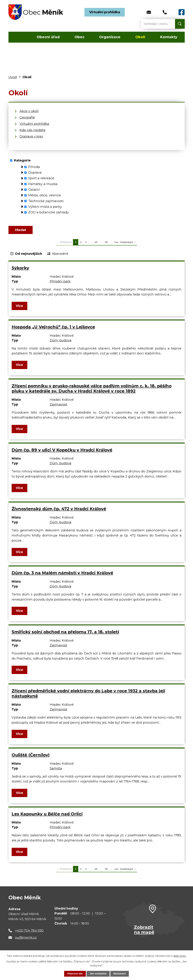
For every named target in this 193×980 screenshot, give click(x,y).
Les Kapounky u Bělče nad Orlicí (47, 817)
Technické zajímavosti (46, 201)
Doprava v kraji (31, 136)
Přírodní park (60, 285)
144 (116, 245)
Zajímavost (59, 408)
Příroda (34, 167)
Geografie (27, 117)
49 (96, 245)
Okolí (140, 37)
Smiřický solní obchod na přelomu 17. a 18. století (65, 635)
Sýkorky (20, 271)
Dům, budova (61, 344)
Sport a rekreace (41, 178)
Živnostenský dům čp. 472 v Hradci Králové (59, 512)
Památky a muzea (43, 184)
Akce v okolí (29, 111)
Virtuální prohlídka (105, 12)
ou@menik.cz (26, 941)
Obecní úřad (48, 37)
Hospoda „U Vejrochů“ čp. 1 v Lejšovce (53, 330)
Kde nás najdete (33, 130)
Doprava (35, 173)
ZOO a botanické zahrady (48, 212)
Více (20, 309)
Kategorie (22, 160)
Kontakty (169, 37)
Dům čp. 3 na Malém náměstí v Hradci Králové (62, 576)
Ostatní (34, 190)
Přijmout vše (73, 973)
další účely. (180, 955)
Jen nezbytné (98, 973)
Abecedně (60, 257)
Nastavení (121, 973)
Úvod (19, 37)
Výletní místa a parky (45, 207)
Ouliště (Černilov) (31, 758)
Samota (56, 772)
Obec (79, 37)
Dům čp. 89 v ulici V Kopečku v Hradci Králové (62, 453)
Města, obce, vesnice (45, 195)
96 (106, 245)
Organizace (110, 37)
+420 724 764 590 (29, 934)
